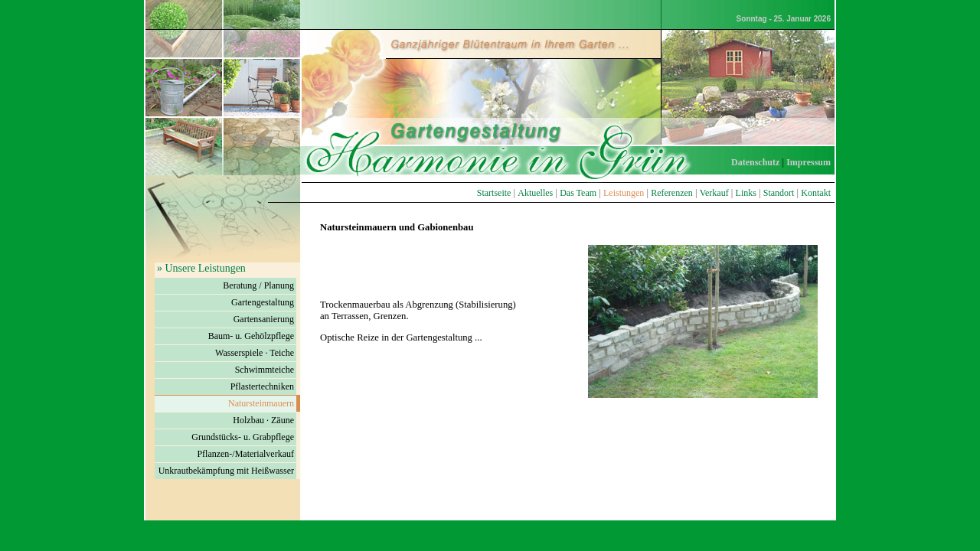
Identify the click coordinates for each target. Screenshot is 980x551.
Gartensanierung (264, 319)
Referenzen (672, 193)
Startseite (494, 193)
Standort (779, 193)
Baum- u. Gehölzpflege (251, 336)
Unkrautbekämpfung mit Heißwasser (226, 471)
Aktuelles (535, 193)
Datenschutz (755, 162)
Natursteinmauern (261, 403)
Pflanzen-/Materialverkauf (245, 454)
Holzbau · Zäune (263, 420)
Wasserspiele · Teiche (255, 353)
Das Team (578, 193)
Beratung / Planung (258, 285)
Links (746, 193)
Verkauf (714, 193)
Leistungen (624, 193)
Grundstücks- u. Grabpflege (243, 437)
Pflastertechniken (262, 386)
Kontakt (816, 193)
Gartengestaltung (263, 302)
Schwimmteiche (265, 370)
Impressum (808, 162)
